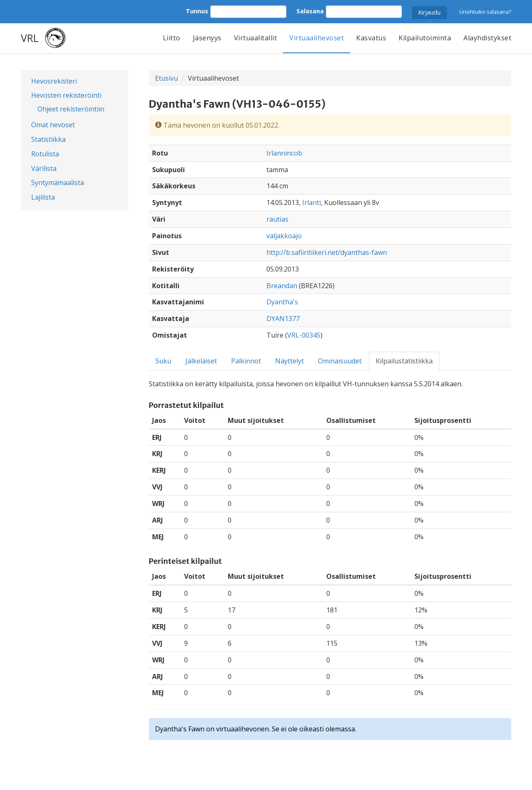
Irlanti (312, 202)
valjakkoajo (284, 236)
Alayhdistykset (487, 38)
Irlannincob (284, 153)
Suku (163, 361)
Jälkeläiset (201, 361)
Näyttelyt (289, 361)
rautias (277, 219)
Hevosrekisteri (54, 81)
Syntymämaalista (58, 183)
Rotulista (45, 154)
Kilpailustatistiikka (404, 361)
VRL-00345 (304, 335)
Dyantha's (282, 302)
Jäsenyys (207, 38)
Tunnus (197, 11)
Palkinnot (246, 361)
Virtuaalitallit (256, 38)
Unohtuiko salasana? (485, 12)
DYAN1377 (283, 318)
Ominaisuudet (340, 361)
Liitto (172, 38)
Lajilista (43, 197)
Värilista (44, 168)
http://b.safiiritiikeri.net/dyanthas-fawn (327, 252)
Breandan (282, 286)
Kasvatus (371, 38)
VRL (30, 38)
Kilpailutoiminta (425, 38)
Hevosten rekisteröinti (66, 95)
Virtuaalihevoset (316, 38)
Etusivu (166, 78)
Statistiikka (48, 139)
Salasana (310, 11)
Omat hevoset (53, 125)
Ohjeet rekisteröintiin (71, 109)
